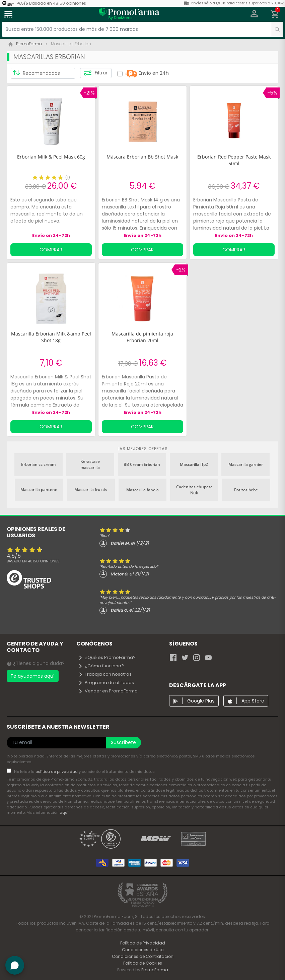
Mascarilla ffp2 (194, 464)
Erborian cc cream (38, 464)
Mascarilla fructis (91, 489)
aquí (64, 812)
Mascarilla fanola (142, 490)
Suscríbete (123, 742)
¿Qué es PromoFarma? (107, 657)
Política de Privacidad (143, 943)
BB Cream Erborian (142, 464)
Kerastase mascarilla (90, 464)
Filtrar (96, 73)
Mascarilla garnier (246, 464)
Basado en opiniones (33, 561)
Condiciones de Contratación (143, 956)
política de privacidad (57, 772)
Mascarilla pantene (39, 489)
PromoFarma (155, 970)
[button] (254, 14)
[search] (277, 29)
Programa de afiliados (106, 683)
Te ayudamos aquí (32, 676)
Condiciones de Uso (143, 950)
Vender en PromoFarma (108, 691)
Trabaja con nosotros (105, 674)
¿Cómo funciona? (101, 666)
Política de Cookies (143, 963)
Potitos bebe (246, 490)
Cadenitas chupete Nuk (194, 490)
